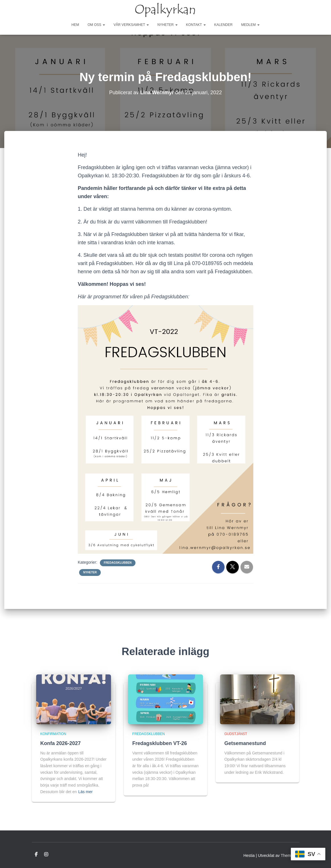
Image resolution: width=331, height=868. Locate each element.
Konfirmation (53, 734)
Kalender (224, 25)
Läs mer (86, 792)
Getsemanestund (245, 743)
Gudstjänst (236, 734)
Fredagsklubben (118, 563)
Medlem (250, 25)
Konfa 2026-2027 (61, 743)
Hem (75, 25)
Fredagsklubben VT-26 (160, 743)
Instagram (46, 855)
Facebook (36, 855)
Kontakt (196, 25)
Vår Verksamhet (131, 25)
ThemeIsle (290, 855)
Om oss (96, 25)
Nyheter (167, 25)
